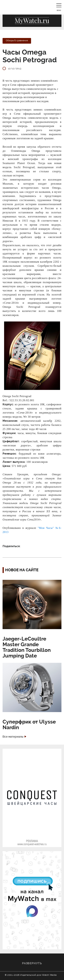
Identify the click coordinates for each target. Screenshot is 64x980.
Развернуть (32, 963)
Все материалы (13, 737)
